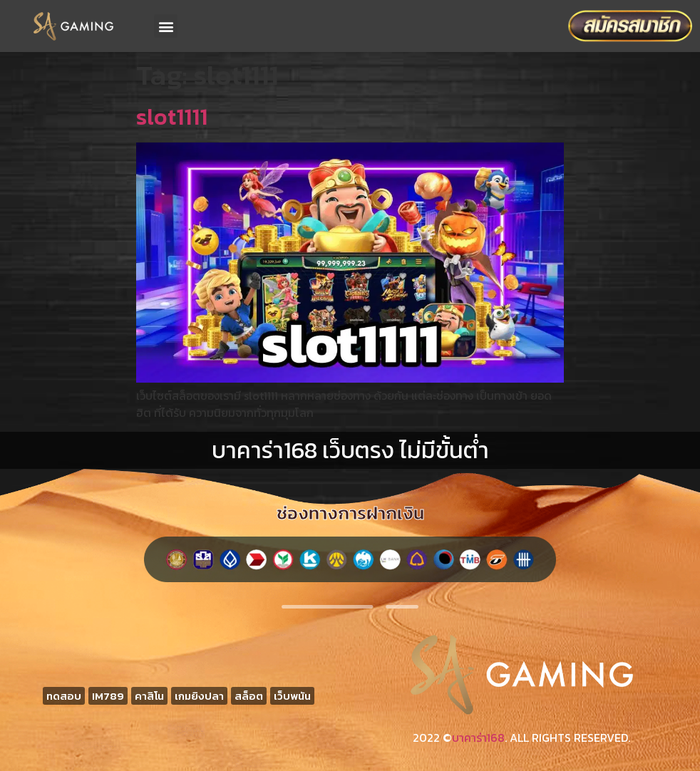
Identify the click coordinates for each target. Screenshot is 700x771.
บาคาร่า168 (478, 738)
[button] (166, 26)
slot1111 (172, 117)
